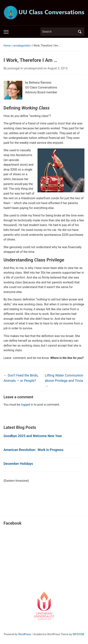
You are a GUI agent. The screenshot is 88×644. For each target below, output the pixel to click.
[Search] (59, 32)
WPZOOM (78, 634)
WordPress (25, 634)
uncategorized (21, 46)
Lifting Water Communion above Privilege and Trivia (64, 381)
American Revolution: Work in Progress (34, 450)
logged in (27, 405)
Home (7, 46)
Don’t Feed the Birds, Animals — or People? (21, 378)
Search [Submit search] (80, 32)
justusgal (14, 68)
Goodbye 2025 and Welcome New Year (33, 436)
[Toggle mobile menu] (6, 32)
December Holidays (18, 464)
